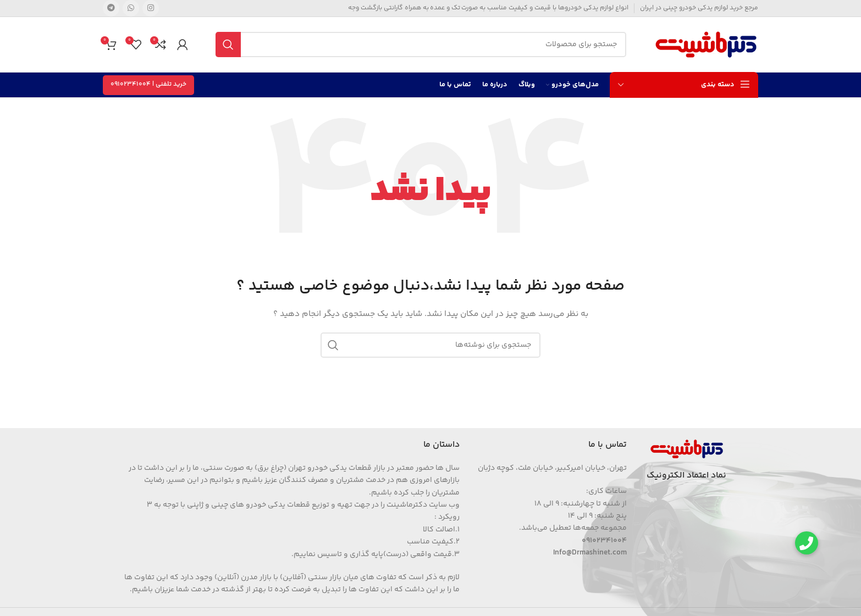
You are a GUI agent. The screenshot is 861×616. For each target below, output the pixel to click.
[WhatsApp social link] (131, 8)
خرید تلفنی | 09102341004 (148, 84)
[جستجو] (421, 45)
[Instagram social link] (151, 8)
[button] (807, 543)
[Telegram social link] (111, 8)
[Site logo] (706, 45)
